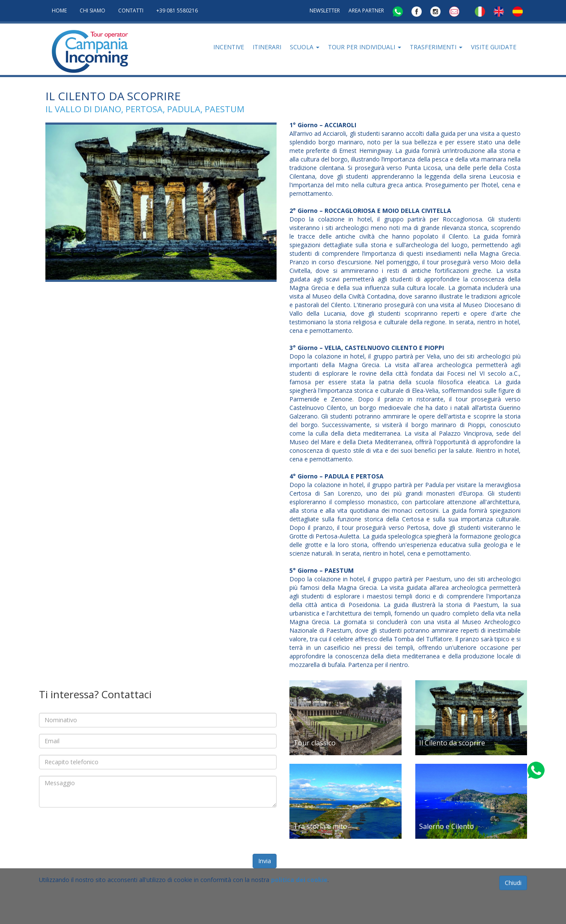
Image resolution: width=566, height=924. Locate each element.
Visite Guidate (494, 47)
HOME (59, 10)
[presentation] (104, 831)
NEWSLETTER (325, 10)
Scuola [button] (305, 47)
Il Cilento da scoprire (452, 743)
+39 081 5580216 (177, 10)
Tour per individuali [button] (365, 47)
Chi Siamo (92, 10)
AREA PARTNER (366, 10)
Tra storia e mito (320, 826)
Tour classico (314, 743)
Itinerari (267, 47)
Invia (265, 861)
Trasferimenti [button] (436, 47)
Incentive (229, 47)
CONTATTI (131, 10)
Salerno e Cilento (447, 826)
